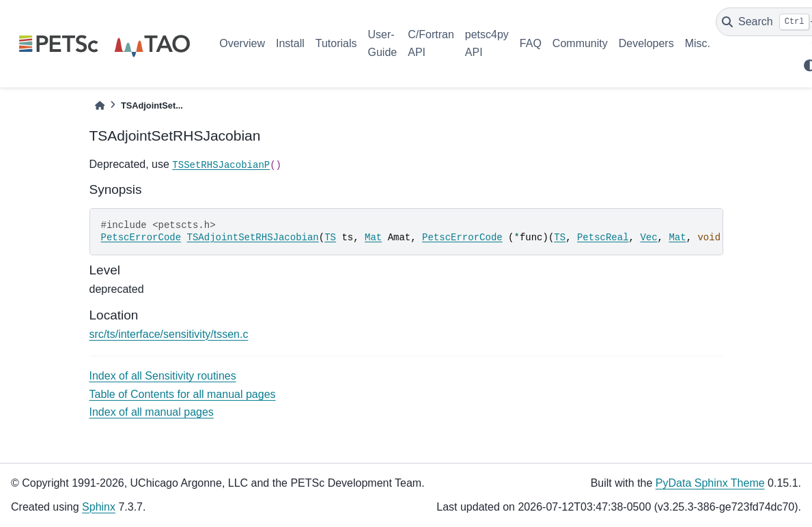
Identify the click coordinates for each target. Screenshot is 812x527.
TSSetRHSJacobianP (221, 165)
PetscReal (603, 238)
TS (330, 238)
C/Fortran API (431, 43)
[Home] (100, 105)
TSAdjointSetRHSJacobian (253, 238)
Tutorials (336, 43)
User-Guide (383, 43)
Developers (646, 43)
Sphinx (99, 507)
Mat (373, 238)
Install (290, 43)
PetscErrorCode (141, 238)
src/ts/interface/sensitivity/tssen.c (169, 334)
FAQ (531, 43)
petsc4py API (487, 43)
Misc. (698, 43)
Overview (242, 43)
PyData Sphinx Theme (710, 483)
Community (580, 43)
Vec (648, 238)
